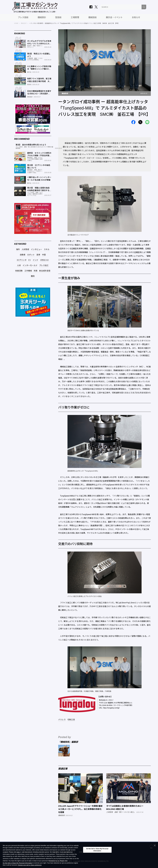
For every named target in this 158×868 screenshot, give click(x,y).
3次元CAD (44, 260)
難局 (33, 276)
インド (35, 260)
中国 (44, 255)
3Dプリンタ (22, 260)
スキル (47, 249)
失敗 (36, 271)
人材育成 (25, 249)
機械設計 (42, 17)
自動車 (23, 255)
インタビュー (36, 249)
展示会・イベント (114, 17)
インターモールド (30, 265)
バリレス (62, 720)
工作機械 (28, 271)
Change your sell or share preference (30, 865)
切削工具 (71, 720)
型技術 (58, 17)
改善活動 (19, 271)
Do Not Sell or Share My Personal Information (17, 863)
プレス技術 (23, 17)
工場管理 (75, 17)
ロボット (31, 255)
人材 (19, 265)
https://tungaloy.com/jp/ (111, 708)
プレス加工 (44, 265)
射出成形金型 (45, 271)
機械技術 (92, 17)
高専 (38, 255)
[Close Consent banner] (155, 845)
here (18, 852)
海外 (18, 249)
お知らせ (136, 17)
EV (30, 260)
